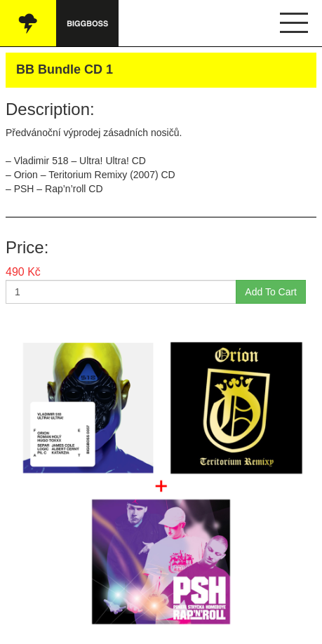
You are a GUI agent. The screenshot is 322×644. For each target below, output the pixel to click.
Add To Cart (271, 292)
